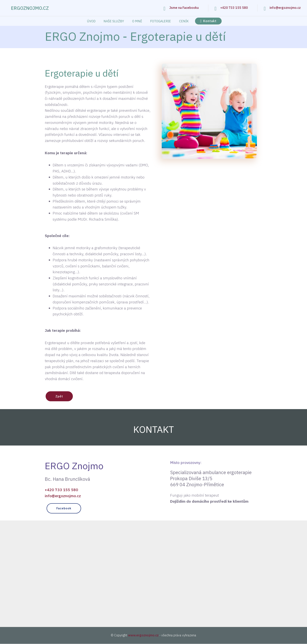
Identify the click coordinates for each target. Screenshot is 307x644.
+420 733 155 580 (234, 8)
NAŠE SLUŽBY (114, 21)
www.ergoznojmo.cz (143, 635)
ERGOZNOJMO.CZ (30, 8)
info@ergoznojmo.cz (285, 8)
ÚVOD (91, 21)
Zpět (59, 396)
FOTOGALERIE (161, 21)
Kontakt (208, 21)
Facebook (64, 509)
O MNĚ (137, 21)
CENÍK (184, 21)
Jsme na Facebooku (184, 8)
